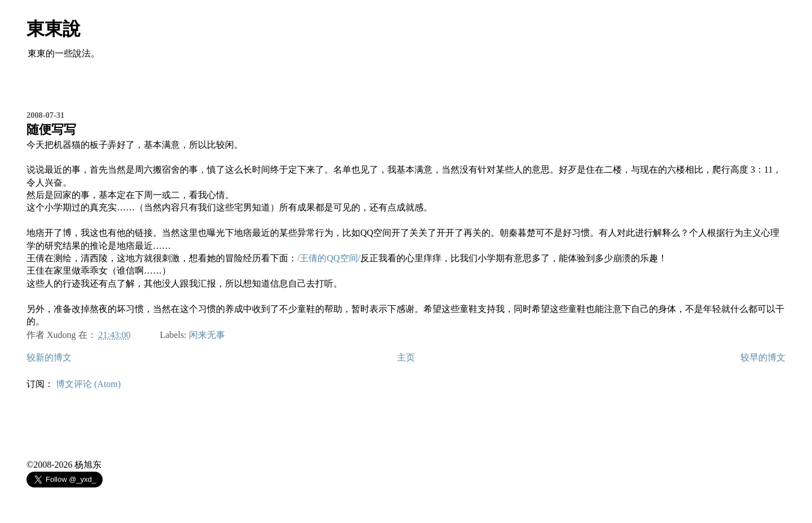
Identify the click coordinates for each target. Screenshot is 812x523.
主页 (406, 357)
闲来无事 (207, 335)
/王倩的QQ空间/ (329, 258)
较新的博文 (49, 357)
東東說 (54, 29)
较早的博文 (763, 357)
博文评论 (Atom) (88, 384)
